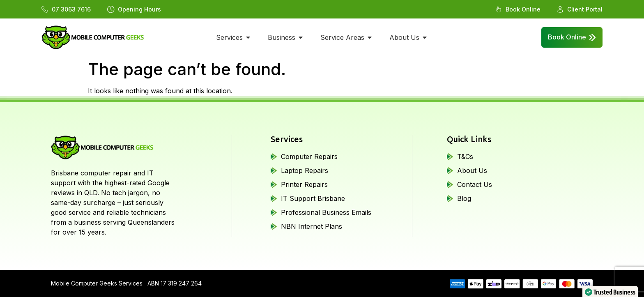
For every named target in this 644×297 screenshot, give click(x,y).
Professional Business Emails (326, 212)
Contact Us (475, 184)
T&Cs (465, 157)
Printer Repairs (304, 184)
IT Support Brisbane (313, 198)
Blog (464, 198)
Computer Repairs (309, 157)
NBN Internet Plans (312, 226)
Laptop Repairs (305, 170)
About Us (472, 170)
